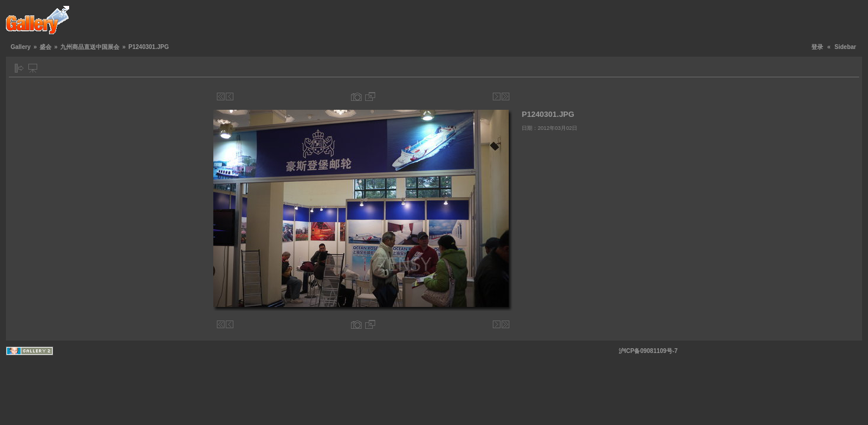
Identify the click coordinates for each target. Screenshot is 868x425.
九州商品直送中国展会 (90, 47)
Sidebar (845, 47)
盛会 (45, 47)
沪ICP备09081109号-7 (648, 351)
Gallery (21, 47)
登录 (817, 47)
